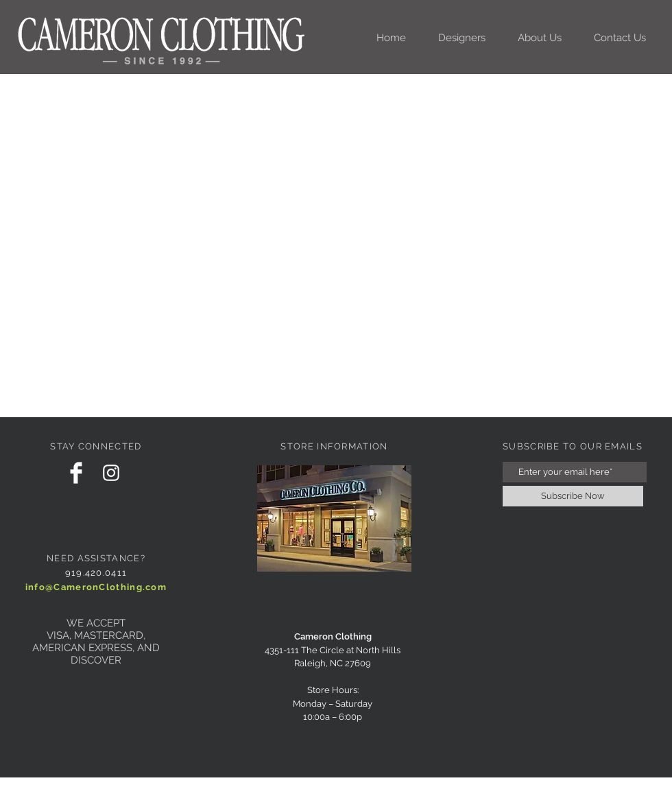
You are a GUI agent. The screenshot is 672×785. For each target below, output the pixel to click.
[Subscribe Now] (573, 496)
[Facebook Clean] (76, 473)
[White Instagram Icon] (111, 473)
